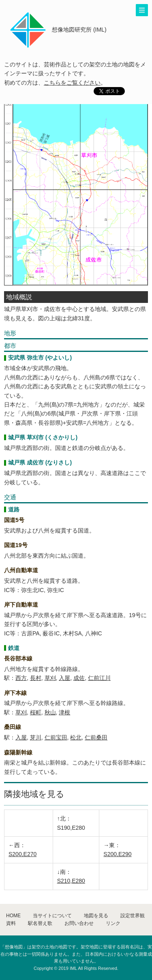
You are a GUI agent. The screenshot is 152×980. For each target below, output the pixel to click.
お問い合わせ (79, 923)
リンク (113, 923)
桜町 (36, 712)
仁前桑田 (96, 737)
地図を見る (96, 916)
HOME (13, 916)
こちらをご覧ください (72, 83)
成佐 (79, 678)
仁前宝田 (56, 737)
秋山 (50, 712)
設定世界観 (133, 916)
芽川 (36, 737)
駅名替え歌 (40, 923)
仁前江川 (99, 678)
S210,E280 (71, 881)
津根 (64, 712)
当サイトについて (52, 916)
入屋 (64, 678)
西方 (21, 678)
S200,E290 (117, 854)
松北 (76, 737)
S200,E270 (22, 854)
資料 (11, 923)
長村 (36, 678)
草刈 (50, 678)
